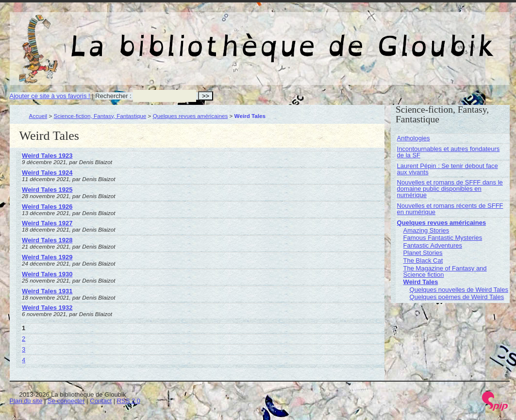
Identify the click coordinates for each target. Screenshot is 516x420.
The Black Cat (423, 260)
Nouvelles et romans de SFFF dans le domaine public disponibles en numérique (450, 189)
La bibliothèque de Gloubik (363, 38)
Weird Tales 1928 (47, 240)
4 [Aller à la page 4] (24, 360)
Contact (101, 401)
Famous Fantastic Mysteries (443, 238)
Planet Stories (423, 253)
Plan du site (26, 401)
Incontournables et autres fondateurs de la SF (449, 152)
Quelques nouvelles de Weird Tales (459, 290)
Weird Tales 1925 (47, 190)
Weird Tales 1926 (47, 207)
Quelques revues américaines (191, 116)
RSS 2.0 (129, 401)
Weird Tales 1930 (47, 274)
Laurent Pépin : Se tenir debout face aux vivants (448, 169)
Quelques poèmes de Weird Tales (457, 297)
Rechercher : (113, 96)
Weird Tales (421, 282)
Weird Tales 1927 (47, 223)
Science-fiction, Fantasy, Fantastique (100, 116)
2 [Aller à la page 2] (24, 339)
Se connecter (66, 401)
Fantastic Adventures (433, 245)
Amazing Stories (426, 230)
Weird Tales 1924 (47, 173)
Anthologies (414, 138)
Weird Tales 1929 (47, 257)
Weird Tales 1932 (47, 308)
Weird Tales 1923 (47, 156)
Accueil (38, 116)
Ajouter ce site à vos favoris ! (50, 96)
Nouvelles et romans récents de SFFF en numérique (450, 209)
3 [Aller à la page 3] (24, 349)
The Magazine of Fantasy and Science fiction (445, 271)
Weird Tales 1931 (47, 291)
